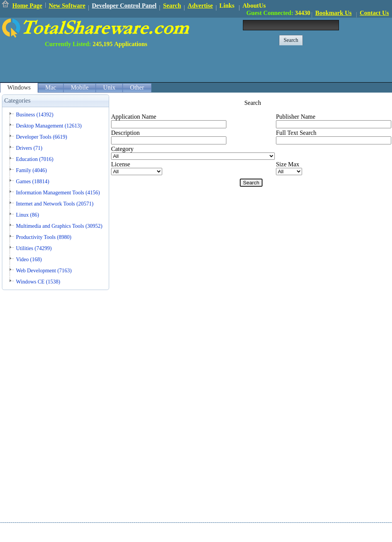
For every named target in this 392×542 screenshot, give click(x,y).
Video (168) (29, 259)
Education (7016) (35, 159)
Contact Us (374, 13)
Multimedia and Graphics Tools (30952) (59, 226)
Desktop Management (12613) (49, 126)
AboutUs (254, 6)
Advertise (200, 6)
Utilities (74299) (34, 248)
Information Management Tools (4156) (58, 193)
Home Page (27, 6)
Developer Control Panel (124, 6)
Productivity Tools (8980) (43, 237)
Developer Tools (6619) (41, 137)
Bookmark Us (333, 13)
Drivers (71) (29, 148)
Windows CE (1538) (38, 282)
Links (227, 6)
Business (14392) (35, 115)
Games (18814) (32, 181)
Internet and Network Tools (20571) (55, 204)
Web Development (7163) (44, 271)
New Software (67, 6)
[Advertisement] (252, 65)
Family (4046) (31, 170)
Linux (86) (27, 215)
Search (172, 6)
